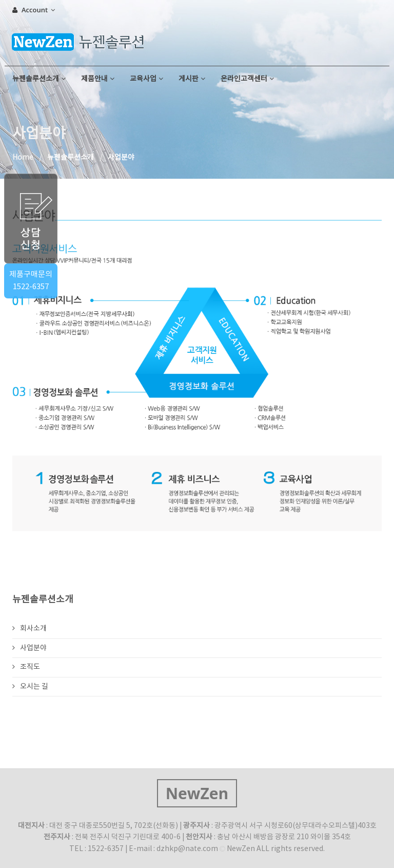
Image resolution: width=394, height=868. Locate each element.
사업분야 (29, 648)
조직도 (26, 667)
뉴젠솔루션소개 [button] (39, 79)
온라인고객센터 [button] (247, 79)
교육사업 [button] (146, 79)
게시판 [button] (192, 79)
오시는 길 (30, 687)
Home (23, 158)
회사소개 (29, 629)
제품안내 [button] (98, 79)
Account (34, 10)
